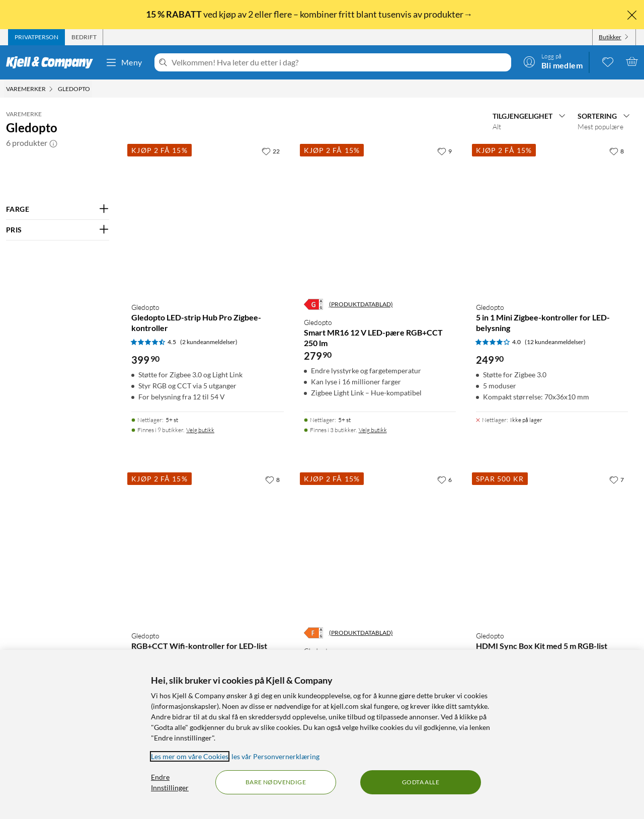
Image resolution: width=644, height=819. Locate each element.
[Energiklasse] (313, 304)
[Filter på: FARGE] (58, 209)
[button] (53, 143)
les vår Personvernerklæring (275, 756)
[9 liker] (445, 151)
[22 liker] (271, 151)
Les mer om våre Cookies (190, 756)
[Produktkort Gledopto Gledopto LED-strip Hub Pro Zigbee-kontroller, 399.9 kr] (207, 218)
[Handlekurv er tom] (632, 61)
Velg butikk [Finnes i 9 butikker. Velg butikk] (200, 430)
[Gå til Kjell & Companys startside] (53, 62)
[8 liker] (617, 151)
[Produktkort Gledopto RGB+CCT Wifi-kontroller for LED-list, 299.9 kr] (207, 546)
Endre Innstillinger (170, 782)
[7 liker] (617, 479)
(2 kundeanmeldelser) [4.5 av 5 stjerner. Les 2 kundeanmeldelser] (209, 342)
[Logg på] (553, 61)
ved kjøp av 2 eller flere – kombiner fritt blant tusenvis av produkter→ (310, 14)
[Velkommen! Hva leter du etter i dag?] (339, 62)
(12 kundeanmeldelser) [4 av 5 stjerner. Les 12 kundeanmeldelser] (555, 342)
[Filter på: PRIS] (58, 230)
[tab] (36, 37)
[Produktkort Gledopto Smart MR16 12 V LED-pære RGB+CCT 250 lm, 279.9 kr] (380, 218)
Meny (124, 62)
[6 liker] (445, 479)
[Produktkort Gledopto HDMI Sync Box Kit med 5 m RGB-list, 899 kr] (552, 546)
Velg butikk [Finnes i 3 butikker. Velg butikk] (373, 430)
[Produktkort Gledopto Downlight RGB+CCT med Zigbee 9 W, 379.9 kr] (380, 546)
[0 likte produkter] (608, 61)
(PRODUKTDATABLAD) (361, 304)
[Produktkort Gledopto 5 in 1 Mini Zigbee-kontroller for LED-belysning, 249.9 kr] (552, 218)
